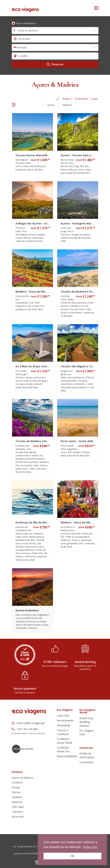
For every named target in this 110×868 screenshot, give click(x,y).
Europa (16, 787)
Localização (86, 762)
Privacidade (64, 725)
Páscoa (16, 792)
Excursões (18, 817)
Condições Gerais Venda (65, 741)
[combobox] (55, 31)
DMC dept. (18, 807)
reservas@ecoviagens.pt (28, 723)
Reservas (17, 802)
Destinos (17, 797)
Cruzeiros (17, 782)
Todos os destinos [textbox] (28, 30)
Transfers (17, 812)
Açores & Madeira (26, 23)
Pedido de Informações (87, 755)
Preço (66, 99)
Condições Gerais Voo (63, 749)
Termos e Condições (63, 732)
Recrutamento (65, 720)
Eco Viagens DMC (87, 732)
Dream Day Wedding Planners (86, 722)
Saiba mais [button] (90, 847)
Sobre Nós (63, 716)
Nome (95, 99)
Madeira (67, 105)
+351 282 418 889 (25, 729)
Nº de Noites (82, 99)
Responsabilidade (67, 756)
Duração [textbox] (22, 47)
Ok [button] (72, 856)
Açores (51, 105)
